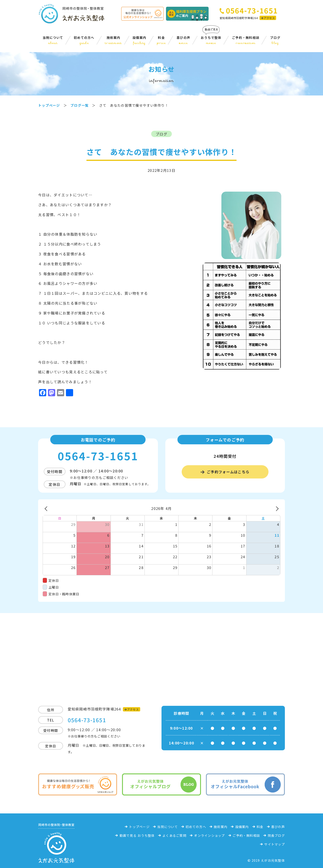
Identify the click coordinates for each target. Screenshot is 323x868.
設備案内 (139, 40)
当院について (53, 40)
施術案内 (113, 40)
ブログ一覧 (80, 105)
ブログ (275, 40)
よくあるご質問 (174, 835)
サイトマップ (275, 844)
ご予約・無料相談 (246, 40)
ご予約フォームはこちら (228, 472)
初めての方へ (84, 40)
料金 (161, 40)
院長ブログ (276, 835)
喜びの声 (183, 40)
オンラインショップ (210, 835)
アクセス (269, 18)
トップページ (139, 827)
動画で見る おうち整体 (137, 835)
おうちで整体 (211, 40)
